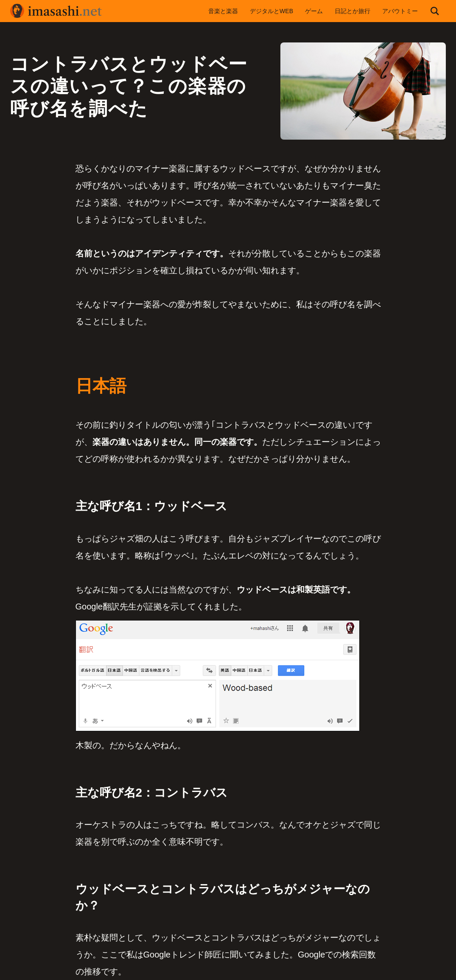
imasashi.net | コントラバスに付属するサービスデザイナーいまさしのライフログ (57, 11)
